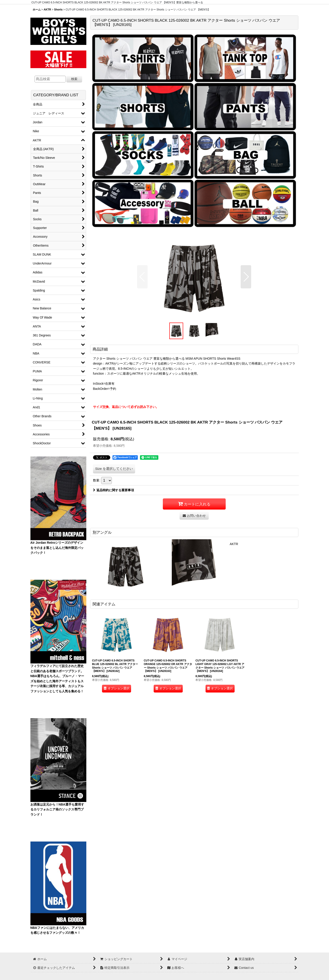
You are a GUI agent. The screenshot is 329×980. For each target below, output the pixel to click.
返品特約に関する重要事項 (114, 490)
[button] (142, 277)
